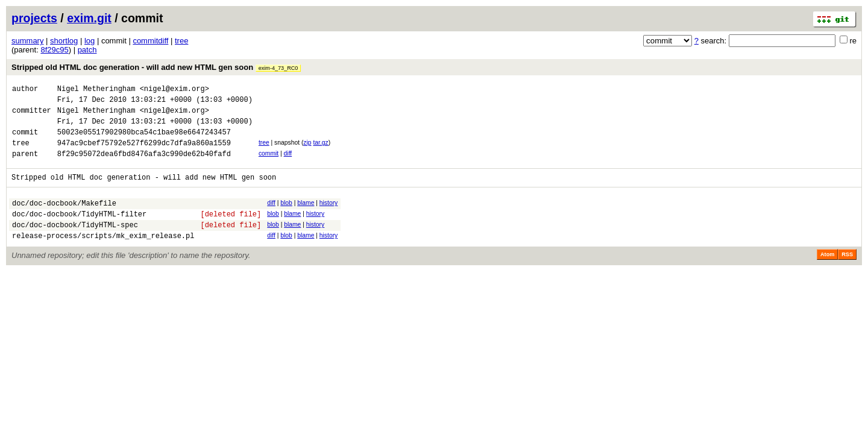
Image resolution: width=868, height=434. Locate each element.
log (90, 41)
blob (286, 217)
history (329, 217)
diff (288, 164)
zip (307, 152)
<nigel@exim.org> (175, 90)
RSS (847, 276)
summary (27, 41)
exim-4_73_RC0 (278, 68)
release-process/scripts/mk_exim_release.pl (103, 257)
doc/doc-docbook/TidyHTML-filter (79, 232)
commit (269, 164)
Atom (827, 276)
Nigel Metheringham (96, 90)
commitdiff (150, 41)
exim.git (89, 18)
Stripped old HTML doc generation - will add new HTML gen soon (156, 67)
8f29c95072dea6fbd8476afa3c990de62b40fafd (144, 166)
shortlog (64, 41)
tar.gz (320, 152)
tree (181, 41)
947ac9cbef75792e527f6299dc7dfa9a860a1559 (144, 153)
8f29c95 (54, 50)
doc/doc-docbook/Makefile (64, 219)
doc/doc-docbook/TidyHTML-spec (75, 244)
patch (87, 50)
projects (34, 18)
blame (306, 217)
